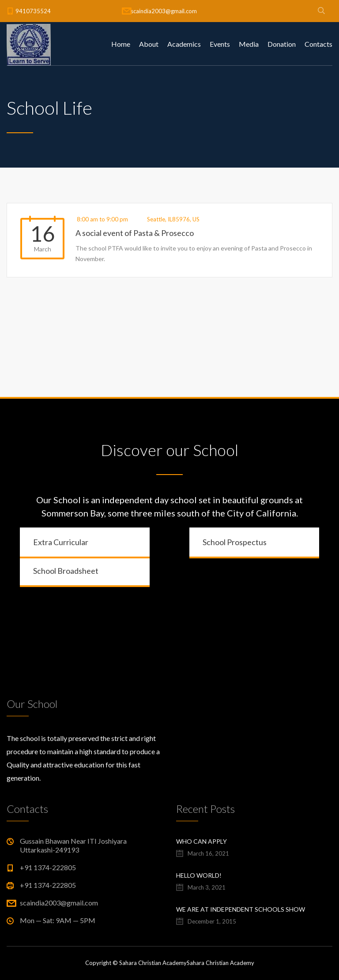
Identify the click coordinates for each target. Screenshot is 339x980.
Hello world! (199, 875)
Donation (282, 44)
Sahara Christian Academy (220, 963)
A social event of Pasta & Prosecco (135, 233)
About (149, 44)
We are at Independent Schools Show (241, 909)
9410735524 (33, 11)
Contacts (318, 44)
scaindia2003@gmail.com (164, 11)
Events (220, 44)
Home (121, 44)
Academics (184, 44)
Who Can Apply (202, 841)
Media (249, 44)
